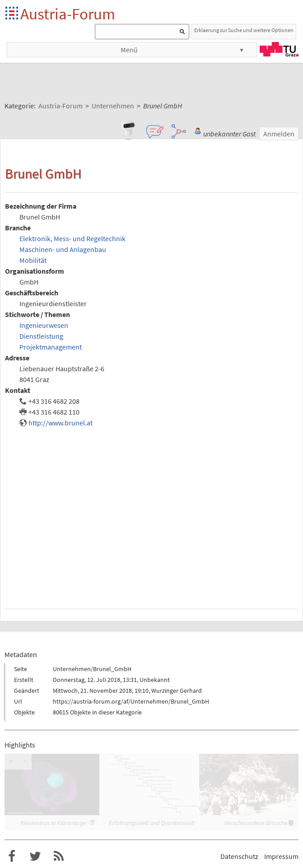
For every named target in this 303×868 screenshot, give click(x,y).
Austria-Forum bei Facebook (12, 856)
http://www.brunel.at (61, 423)
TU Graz (279, 49)
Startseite (12, 14)
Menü (129, 50)
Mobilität (33, 260)
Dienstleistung (41, 336)
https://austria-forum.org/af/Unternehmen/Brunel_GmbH (131, 701)
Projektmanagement (51, 347)
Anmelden (279, 134)
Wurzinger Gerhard (177, 691)
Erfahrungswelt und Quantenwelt (152, 823)
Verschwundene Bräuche (256, 823)
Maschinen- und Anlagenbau (63, 249)
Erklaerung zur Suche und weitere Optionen (244, 30)
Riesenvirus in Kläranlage (53, 823)
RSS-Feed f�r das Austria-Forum (59, 856)
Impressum (281, 856)
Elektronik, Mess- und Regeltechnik (72, 238)
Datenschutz (239, 856)
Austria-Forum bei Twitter (35, 856)
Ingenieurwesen (44, 325)
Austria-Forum (68, 14)
